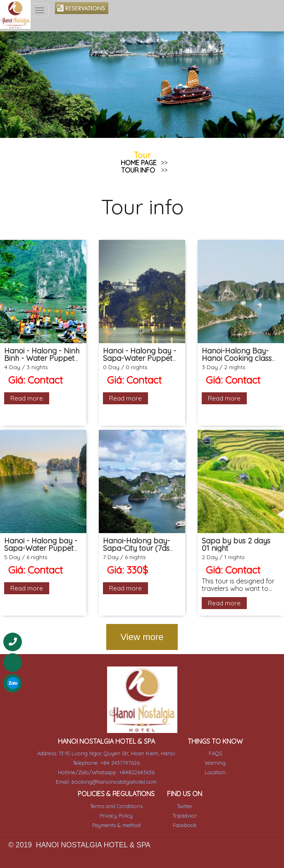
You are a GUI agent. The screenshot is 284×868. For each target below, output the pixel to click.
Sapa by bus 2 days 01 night (236, 544)
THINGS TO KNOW (213, 735)
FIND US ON (183, 786)
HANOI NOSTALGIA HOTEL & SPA (107, 735)
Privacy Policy (117, 807)
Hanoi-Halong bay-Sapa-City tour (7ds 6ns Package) (136, 548)
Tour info (138, 170)
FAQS (213, 747)
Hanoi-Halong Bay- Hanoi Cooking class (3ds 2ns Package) (237, 358)
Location (213, 766)
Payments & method (117, 817)
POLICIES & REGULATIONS (117, 786)
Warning (213, 757)
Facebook (183, 817)
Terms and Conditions (117, 798)
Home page (139, 163)
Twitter (183, 798)
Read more (27, 398)
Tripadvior (183, 807)
